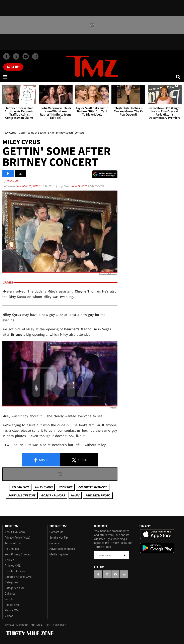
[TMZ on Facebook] (6, 56)
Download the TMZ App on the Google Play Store (157, 548)
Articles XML (13, 566)
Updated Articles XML (18, 577)
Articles (9, 560)
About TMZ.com (15, 532)
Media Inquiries (59, 554)
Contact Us (56, 532)
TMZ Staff (13, 181)
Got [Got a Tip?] (13, 67)
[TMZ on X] (16, 56)
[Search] (178, 77)
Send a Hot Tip (59, 538)
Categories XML (15, 588)
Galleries (10, 594)
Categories (11, 582)
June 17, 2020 (79, 186)
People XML (12, 605)
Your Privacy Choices (18, 554)
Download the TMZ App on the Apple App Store (157, 534)
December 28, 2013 (27, 186)
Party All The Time (22, 495)
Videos (9, 616)
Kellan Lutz (20, 487)
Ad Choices (12, 549)
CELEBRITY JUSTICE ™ (93, 487)
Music (75, 495)
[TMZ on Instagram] (35, 56)
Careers (54, 543)
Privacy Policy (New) (17, 538)
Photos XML (12, 610)
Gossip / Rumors (53, 495)
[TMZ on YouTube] (115, 574)
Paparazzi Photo (98, 495)
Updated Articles (15, 571)
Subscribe (125, 555)
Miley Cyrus (44, 487)
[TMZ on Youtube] (26, 56)
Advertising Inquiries (62, 549)
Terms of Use (13, 543)
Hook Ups (65, 487)
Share (41, 460)
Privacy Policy (118, 543)
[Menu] (6, 77)
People (9, 599)
